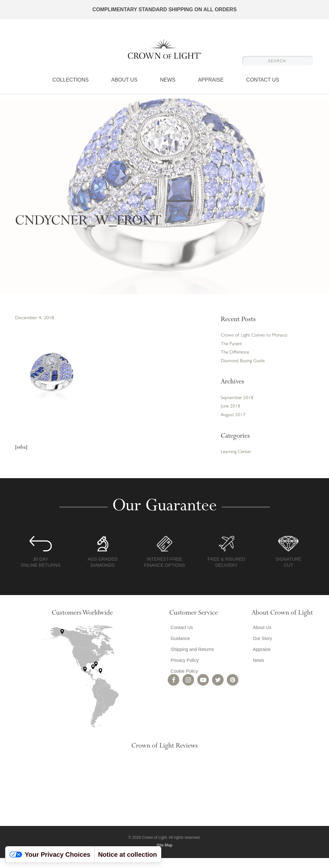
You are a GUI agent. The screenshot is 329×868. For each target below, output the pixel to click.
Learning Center (238, 462)
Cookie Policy (183, 681)
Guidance (179, 649)
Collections (71, 85)
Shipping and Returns (191, 660)
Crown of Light (164, 51)
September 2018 (238, 407)
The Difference (236, 360)
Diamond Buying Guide (245, 369)
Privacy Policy (183, 671)
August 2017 (234, 425)
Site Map (164, 855)
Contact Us (263, 85)
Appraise (211, 85)
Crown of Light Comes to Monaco (248, 339)
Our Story (261, 649)
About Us (124, 85)
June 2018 (231, 416)
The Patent (232, 351)
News (168, 85)
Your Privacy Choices (50, 855)
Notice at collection (127, 855)
